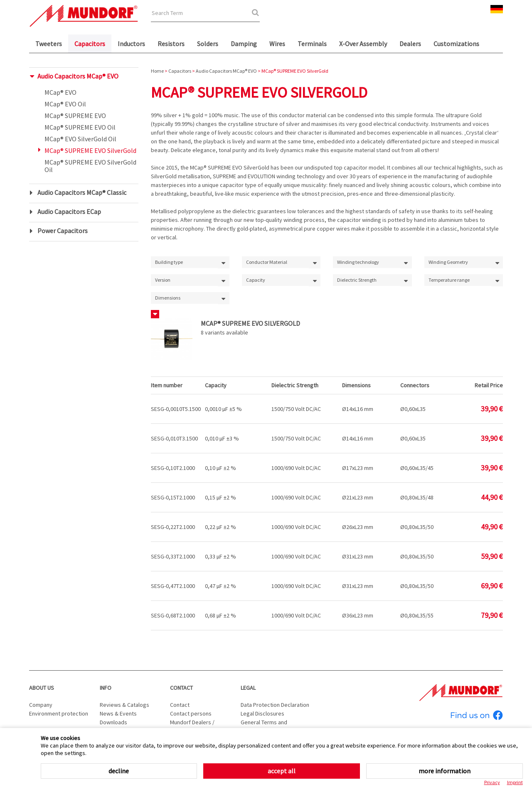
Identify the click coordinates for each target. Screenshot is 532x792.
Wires (277, 44)
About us (42, 688)
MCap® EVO (60, 92)
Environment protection (59, 713)
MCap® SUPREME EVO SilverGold (90, 150)
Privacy (492, 782)
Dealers (410, 44)
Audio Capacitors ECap (69, 212)
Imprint (515, 782)
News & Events (118, 713)
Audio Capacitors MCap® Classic (82, 192)
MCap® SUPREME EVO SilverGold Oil (90, 166)
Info (106, 688)
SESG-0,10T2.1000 (173, 468)
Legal (248, 688)
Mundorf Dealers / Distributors (192, 727)
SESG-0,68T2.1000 (173, 615)
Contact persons (191, 713)
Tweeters (49, 44)
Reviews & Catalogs (124, 705)
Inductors (131, 44)
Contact (181, 688)
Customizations (456, 44)
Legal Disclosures (262, 713)
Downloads (113, 722)
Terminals (312, 44)
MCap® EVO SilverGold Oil (80, 139)
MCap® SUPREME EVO (75, 116)
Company (41, 705)
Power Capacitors (63, 231)
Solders (208, 44)
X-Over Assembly (363, 44)
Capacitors (90, 44)
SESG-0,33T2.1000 (173, 556)
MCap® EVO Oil (65, 104)
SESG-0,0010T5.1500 (176, 409)
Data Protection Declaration (275, 705)
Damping (244, 44)
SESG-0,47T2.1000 (173, 586)
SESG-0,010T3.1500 (174, 438)
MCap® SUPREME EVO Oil (80, 127)
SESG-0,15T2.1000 (173, 497)
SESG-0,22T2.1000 (173, 527)
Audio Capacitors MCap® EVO (78, 76)
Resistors (171, 44)
